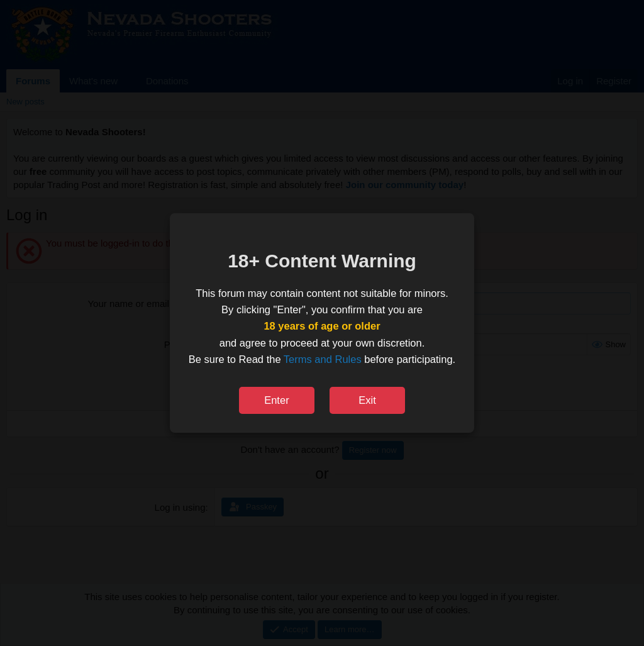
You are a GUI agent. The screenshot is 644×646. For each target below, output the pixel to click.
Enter (276, 400)
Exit (367, 400)
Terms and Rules (323, 359)
